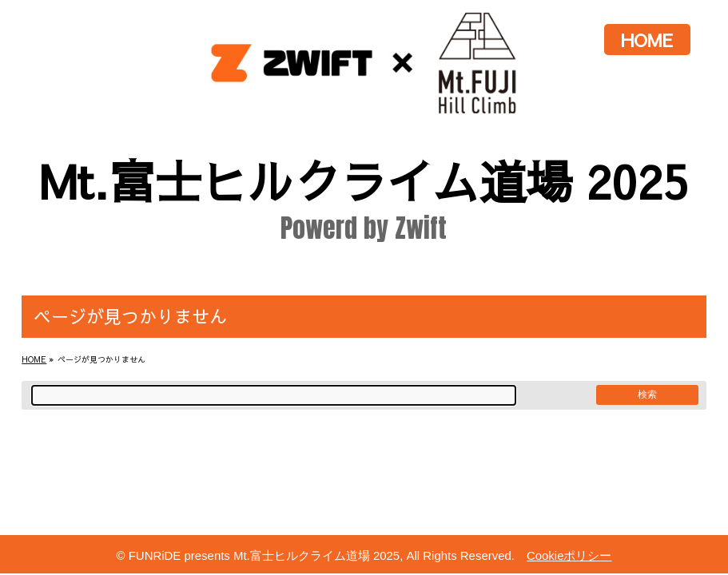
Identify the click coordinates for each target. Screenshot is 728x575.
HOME (647, 40)
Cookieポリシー (569, 555)
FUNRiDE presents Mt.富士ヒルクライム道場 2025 (264, 555)
